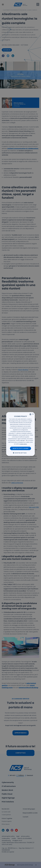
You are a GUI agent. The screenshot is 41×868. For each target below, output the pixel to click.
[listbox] (30, 414)
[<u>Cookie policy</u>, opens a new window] (23, 444)
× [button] (33, 414)
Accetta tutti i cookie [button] (21, 448)
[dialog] (20, 434)
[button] (20, 453)
